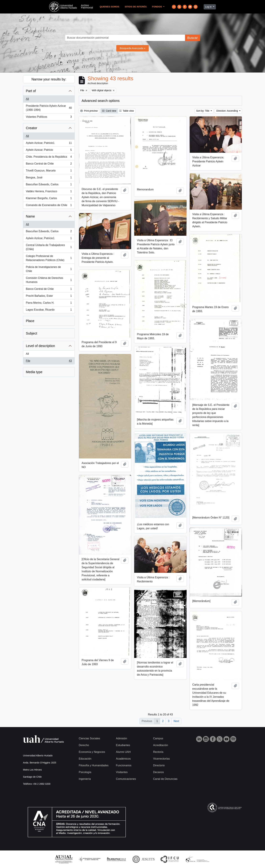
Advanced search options (101, 101)
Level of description (40, 346)
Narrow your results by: (49, 79)
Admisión (122, 738)
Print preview (89, 111)
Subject (32, 333)
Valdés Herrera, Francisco (49, 192)
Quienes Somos (110, 7)
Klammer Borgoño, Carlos (49, 199)
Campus (158, 738)
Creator (32, 128)
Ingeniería (85, 779)
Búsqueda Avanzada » (132, 48)
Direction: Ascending (227, 111)
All (27, 99)
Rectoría (158, 752)
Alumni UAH (123, 752)
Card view (109, 111)
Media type (34, 372)
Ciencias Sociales (89, 738)
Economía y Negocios (92, 752)
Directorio (159, 765)
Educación (85, 759)
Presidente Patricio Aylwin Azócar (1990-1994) (49, 108)
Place (30, 321)
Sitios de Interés (136, 7)
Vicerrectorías (161, 759)
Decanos (158, 772)
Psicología (85, 772)
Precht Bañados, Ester (49, 297)
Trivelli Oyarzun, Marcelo (49, 171)
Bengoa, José (49, 178)
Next (176, 721)
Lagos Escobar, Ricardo (49, 310)
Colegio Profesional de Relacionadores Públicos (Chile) (49, 258)
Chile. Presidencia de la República (49, 157)
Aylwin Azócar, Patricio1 (49, 144)
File (49, 361)
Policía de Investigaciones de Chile (49, 269)
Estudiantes (123, 745)
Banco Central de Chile (49, 164)
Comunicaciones (126, 779)
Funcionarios (124, 765)
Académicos (123, 759)
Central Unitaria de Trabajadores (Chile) (49, 247)
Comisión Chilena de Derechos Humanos (49, 280)
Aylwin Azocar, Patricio (49, 151)
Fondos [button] (157, 7)
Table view (127, 111)
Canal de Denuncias (165, 779)
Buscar (192, 38)
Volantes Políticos (49, 118)
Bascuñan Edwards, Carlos (49, 185)
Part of (31, 91)
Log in (209, 7)
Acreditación (161, 745)
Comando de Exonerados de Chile (49, 206)
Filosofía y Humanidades (94, 765)
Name (30, 216)
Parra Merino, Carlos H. (49, 303)
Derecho (84, 745)
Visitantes (122, 772)
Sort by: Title (203, 111)
